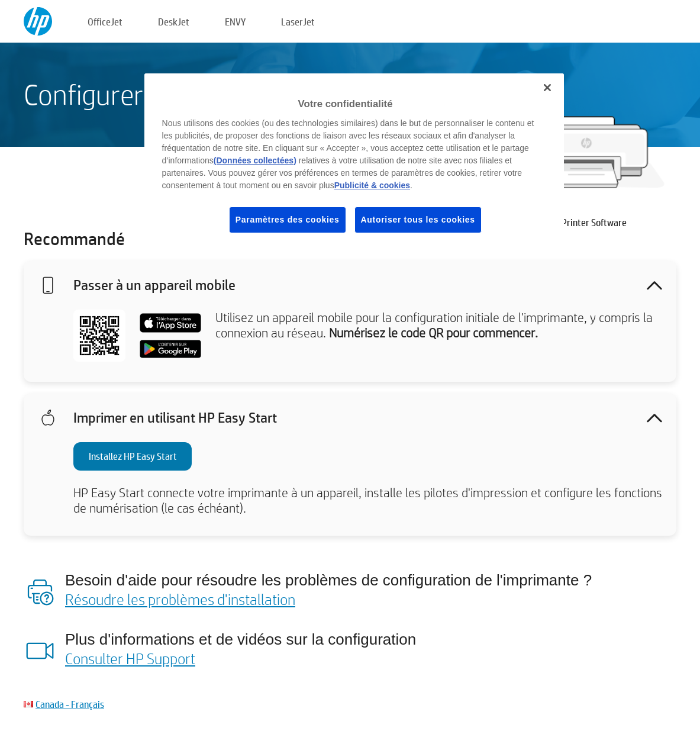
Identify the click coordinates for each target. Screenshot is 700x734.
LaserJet (298, 22)
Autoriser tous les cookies (418, 220)
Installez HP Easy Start (133, 456)
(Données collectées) (255, 160)
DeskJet (174, 22)
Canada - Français (70, 704)
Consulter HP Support (130, 658)
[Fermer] (547, 88)
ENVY (235, 22)
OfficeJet (105, 22)
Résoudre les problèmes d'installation (180, 599)
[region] (354, 162)
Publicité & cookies (372, 185)
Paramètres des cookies (288, 220)
